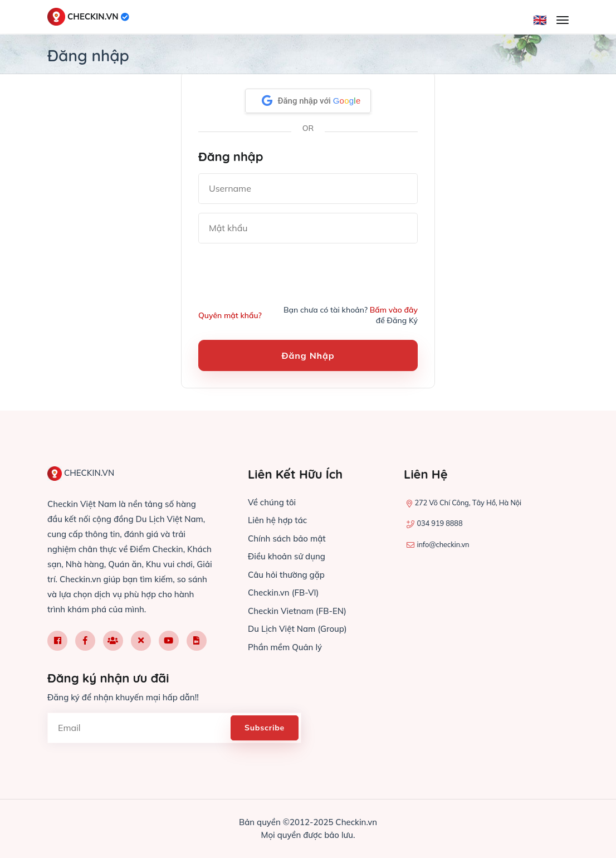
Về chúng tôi (272, 502)
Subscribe (265, 728)
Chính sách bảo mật (287, 538)
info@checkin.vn (443, 544)
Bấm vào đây (394, 310)
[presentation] (283, 274)
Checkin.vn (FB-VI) (283, 593)
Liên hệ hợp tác (277, 520)
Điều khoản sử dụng (287, 556)
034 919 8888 (439, 523)
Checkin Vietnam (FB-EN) (297, 611)
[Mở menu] (563, 20)
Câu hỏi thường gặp (286, 575)
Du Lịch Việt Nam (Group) (297, 629)
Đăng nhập (308, 355)
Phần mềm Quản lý (285, 647)
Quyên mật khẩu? (230, 315)
